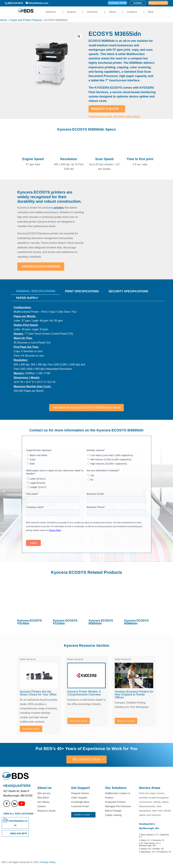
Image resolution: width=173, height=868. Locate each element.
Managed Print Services (118, 807)
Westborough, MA (147, 846)
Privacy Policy (48, 862)
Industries (92, 12)
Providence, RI (164, 852)
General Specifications (36, 291)
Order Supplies (79, 798)
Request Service (80, 793)
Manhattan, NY (148, 852)
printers (59, 208)
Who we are (44, 793)
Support (71, 12)
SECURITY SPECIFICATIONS (128, 291)
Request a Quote (158, 3)
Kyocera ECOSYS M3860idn (136, 622)
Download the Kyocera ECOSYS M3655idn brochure (86, 408)
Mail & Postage (113, 811)
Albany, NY (146, 849)
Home (3, 20)
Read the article (31, 729)
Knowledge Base (80, 802)
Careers (42, 807)
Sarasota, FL (158, 840)
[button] (79, 36)
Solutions (51, 12)
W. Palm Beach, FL (149, 844)
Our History (43, 802)
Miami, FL (146, 840)
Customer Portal (117, 3)
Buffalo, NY (159, 849)
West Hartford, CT (149, 835)
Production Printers (115, 802)
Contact (138, 3)
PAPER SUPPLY (27, 298)
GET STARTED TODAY (86, 760)
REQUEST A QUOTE (105, 109)
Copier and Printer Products (26, 20)
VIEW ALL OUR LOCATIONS (18, 814)
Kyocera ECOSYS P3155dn (65, 622)
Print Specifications (82, 291)
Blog (151, 12)
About (112, 12)
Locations (132, 12)
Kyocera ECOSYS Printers (41, 267)
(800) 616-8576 (15, 3)
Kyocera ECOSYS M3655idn (101, 622)
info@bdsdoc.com (18, 823)
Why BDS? (43, 798)
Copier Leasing (113, 815)
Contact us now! (82, 815)
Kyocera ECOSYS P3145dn (30, 622)
